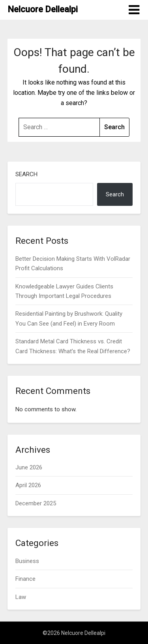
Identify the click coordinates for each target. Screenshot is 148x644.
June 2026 (29, 467)
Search (26, 174)
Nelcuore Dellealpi (43, 9)
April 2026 (28, 485)
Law (21, 597)
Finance (25, 579)
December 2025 (36, 503)
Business (27, 561)
